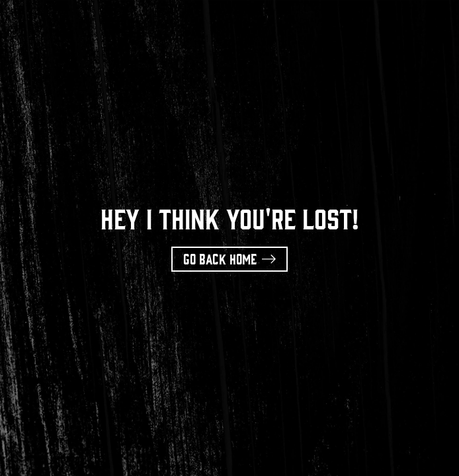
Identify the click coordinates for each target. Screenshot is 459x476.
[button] (230, 259)
